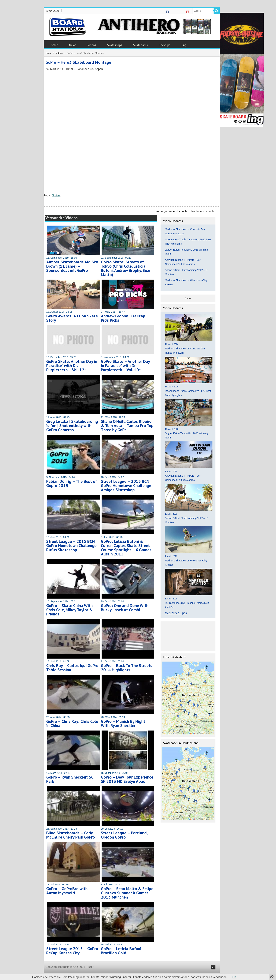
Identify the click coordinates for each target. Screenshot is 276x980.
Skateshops (115, 45)
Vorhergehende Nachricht (172, 211)
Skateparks (140, 45)
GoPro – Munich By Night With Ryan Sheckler (123, 723)
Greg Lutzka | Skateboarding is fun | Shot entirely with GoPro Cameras (72, 426)
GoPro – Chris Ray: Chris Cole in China (72, 723)
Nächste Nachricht (203, 211)
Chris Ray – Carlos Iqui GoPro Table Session (72, 668)
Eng (184, 45)
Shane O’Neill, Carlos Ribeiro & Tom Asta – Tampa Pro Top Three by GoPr (127, 426)
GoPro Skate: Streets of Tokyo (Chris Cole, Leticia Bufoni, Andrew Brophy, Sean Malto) (126, 268)
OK (234, 977)
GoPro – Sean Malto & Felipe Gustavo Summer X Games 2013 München (127, 893)
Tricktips (165, 45)
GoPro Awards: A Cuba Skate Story (72, 318)
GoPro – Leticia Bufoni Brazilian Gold (121, 951)
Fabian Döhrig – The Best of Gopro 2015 (72, 483)
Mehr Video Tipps (176, 613)
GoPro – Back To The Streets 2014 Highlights (127, 668)
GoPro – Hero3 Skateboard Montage (78, 62)
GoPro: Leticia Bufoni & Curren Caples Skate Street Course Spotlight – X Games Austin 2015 (126, 548)
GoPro (56, 195)
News (73, 45)
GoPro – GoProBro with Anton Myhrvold (67, 891)
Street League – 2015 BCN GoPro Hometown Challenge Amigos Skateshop (126, 486)
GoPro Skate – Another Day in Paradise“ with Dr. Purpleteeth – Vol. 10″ (125, 366)
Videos (92, 45)
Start (54, 45)
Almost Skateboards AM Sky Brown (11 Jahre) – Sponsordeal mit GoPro (72, 266)
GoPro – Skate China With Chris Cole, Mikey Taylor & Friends (69, 610)
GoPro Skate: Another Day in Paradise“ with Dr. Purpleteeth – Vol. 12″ (72, 366)
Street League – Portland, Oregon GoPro (124, 835)
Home (48, 53)
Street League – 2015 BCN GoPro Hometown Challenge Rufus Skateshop (71, 546)
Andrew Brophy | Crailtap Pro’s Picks (123, 318)
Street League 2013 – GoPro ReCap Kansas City (72, 951)
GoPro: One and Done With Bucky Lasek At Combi (125, 608)
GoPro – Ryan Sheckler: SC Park (70, 779)
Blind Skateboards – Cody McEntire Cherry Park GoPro (71, 835)
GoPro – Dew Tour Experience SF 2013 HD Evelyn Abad (127, 779)
